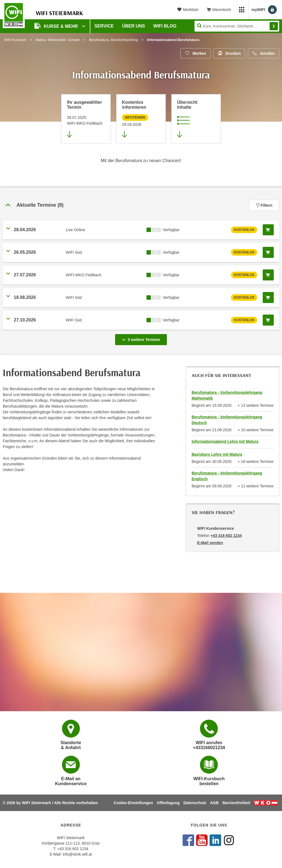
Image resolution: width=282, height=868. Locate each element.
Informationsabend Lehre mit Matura (225, 441)
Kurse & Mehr (57, 26)
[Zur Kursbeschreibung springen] (196, 119)
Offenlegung (168, 803)
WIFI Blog (165, 26)
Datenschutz (195, 803)
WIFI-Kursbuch (15, 40)
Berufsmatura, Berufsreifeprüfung (113, 40)
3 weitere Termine (142, 338)
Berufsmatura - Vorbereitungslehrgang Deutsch (227, 420)
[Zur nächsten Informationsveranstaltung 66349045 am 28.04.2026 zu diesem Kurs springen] (141, 119)
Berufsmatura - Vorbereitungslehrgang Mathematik (227, 395)
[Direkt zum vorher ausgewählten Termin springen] (86, 119)
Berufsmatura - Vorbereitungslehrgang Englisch (227, 476)
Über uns (134, 26)
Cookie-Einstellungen (133, 803)
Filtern (264, 205)
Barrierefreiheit (236, 803)
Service (104, 26)
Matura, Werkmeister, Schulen (58, 40)
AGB (214, 803)
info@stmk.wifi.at (77, 854)
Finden (274, 26)
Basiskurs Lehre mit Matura (217, 454)
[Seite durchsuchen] (237, 26)
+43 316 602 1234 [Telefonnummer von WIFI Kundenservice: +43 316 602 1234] (226, 536)
